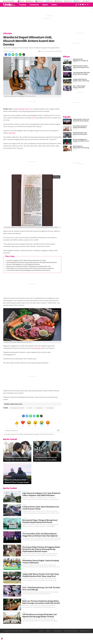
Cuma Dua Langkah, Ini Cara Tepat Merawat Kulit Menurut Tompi (26, 260)
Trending (22, 5)
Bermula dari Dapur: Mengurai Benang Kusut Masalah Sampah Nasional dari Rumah (40, 521)
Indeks (54, 5)
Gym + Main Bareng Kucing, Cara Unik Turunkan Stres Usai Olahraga (79, 87)
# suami (30, 408)
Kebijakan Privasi (85, 631)
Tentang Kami (57, 631)
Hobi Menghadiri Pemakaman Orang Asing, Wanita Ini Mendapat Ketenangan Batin (32, 262)
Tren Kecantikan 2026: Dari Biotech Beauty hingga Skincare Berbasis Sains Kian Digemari (40, 535)
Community (34, 5)
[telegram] (17, 55)
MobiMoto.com (59, 1)
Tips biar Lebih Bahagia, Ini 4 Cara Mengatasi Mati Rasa (23, 264)
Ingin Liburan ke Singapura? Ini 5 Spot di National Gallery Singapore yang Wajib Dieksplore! (41, 494)
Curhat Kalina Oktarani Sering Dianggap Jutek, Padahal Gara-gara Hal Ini (28, 270)
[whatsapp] (20, 55)
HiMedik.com (78, 1)
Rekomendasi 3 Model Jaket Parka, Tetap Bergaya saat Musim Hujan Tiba (29, 266)
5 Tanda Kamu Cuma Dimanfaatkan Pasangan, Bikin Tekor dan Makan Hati (17, 459)
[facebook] (6, 55)
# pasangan (50, 408)
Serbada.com (87, 1)
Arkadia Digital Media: (9, 1)
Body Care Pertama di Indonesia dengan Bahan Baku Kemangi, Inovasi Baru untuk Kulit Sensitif (41, 602)
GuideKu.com (69, 1)
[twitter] (9, 55)
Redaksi (48, 631)
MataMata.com (30, 1)
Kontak (41, 631)
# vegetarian (39, 408)
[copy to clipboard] (24, 55)
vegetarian (12, 133)
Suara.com (22, 1)
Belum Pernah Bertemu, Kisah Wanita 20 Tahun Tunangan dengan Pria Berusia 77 (17, 481)
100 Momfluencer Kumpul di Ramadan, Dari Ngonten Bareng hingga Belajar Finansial (40, 615)
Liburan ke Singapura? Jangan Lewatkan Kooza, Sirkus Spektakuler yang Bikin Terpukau (81, 140)
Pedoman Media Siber (71, 631)
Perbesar (56, 59)
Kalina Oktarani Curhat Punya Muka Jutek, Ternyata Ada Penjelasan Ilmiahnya (30, 268)
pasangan (37, 348)
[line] (13, 55)
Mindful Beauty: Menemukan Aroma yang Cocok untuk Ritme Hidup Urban (81, 147)
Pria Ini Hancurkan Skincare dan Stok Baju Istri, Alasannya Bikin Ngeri (46, 459)
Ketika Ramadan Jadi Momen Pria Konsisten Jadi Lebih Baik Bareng (80, 134)
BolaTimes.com (40, 1)
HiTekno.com (50, 1)
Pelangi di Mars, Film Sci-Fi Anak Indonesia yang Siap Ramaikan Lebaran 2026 (81, 120)
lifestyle (8, 454)
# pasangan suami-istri (17, 408)
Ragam (45, 5)
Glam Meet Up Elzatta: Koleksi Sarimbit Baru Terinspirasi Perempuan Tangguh (80, 127)
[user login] (76, 5)
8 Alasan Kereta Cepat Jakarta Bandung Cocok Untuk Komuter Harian (81, 67)
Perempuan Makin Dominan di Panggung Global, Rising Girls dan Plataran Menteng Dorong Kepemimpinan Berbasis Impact (41, 549)
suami (33, 118)
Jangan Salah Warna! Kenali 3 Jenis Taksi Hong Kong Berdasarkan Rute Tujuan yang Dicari (41, 575)
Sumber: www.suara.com (13, 404)
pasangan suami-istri (25, 109)
